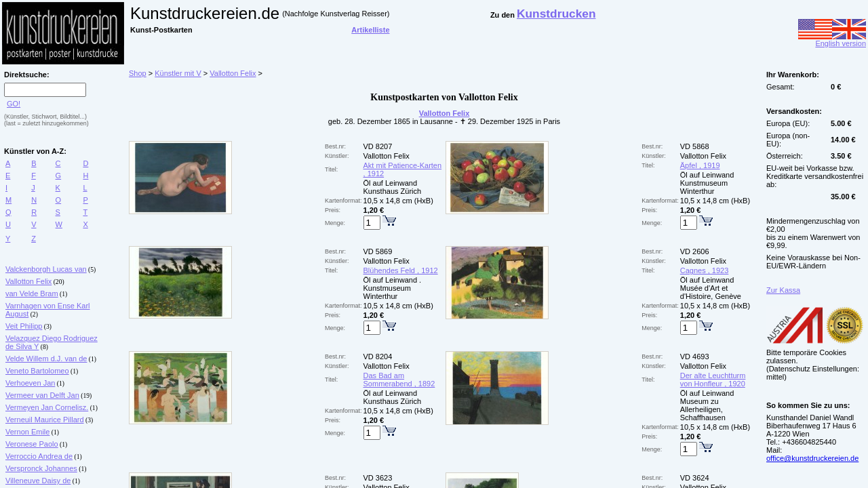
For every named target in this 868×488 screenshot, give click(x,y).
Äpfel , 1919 (700, 165)
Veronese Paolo (32, 444)
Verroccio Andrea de (39, 456)
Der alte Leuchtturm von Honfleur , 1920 (713, 380)
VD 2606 (695, 251)
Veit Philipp (24, 326)
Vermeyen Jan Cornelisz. (47, 407)
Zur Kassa (783, 290)
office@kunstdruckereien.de (812, 458)
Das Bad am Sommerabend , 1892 (399, 380)
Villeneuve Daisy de (38, 481)
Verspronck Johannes (41, 468)
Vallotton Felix (28, 281)
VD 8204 (378, 357)
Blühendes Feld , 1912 (401, 270)
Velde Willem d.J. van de (46, 359)
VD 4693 (695, 357)
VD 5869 (378, 251)
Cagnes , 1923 (705, 270)
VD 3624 (695, 478)
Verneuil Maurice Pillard (45, 420)
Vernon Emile (27, 432)
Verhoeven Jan (30, 383)
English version (832, 40)
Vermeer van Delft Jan (42, 395)
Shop (138, 73)
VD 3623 (378, 478)
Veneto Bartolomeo (37, 371)
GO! (14, 104)
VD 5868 (695, 146)
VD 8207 (378, 146)
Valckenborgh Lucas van (46, 269)
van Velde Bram (32, 293)
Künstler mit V (178, 73)
